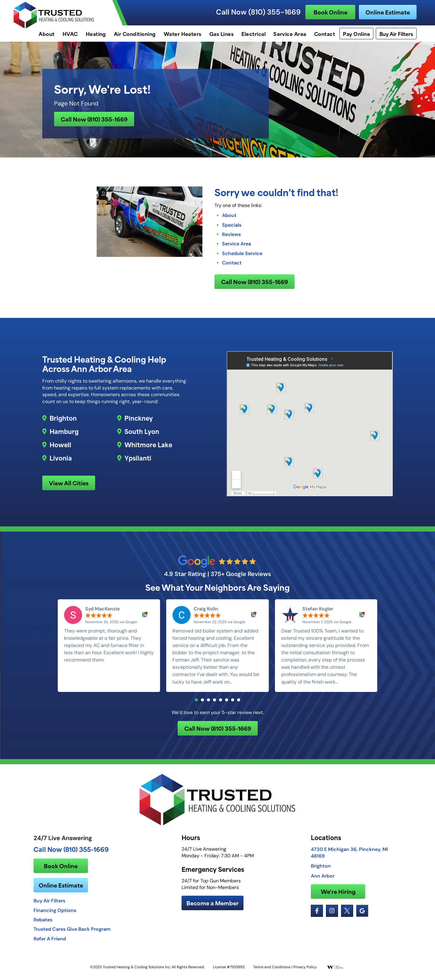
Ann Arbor (323, 880)
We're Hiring (338, 896)
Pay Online (356, 34)
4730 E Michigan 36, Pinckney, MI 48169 (349, 857)
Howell (60, 447)
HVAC (70, 34)
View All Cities (69, 485)
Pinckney (139, 420)
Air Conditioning (135, 34)
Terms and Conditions (272, 971)
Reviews (231, 236)
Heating (96, 34)
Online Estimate (388, 12)
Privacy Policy (305, 971)
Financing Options (55, 914)
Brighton (63, 420)
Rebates (43, 924)
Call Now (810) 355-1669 (258, 12)
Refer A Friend (50, 943)
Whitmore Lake (148, 447)
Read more (246, 685)
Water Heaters (183, 34)
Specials (232, 227)
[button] (196, 703)
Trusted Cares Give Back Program (72, 933)
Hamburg (64, 434)
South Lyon (142, 434)
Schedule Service (242, 255)
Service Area (290, 34)
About (47, 34)
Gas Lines (221, 34)
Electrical (253, 34)
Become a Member (213, 907)
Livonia (61, 460)
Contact (325, 34)
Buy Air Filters (396, 34)
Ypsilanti (138, 460)
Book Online (330, 12)
